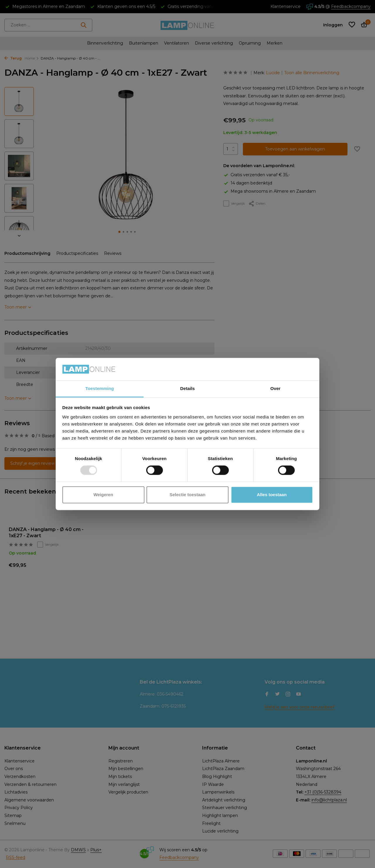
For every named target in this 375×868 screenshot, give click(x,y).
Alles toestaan (272, 495)
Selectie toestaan (188, 495)
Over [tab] (276, 388)
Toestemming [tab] (100, 388)
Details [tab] (187, 388)
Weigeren (103, 495)
